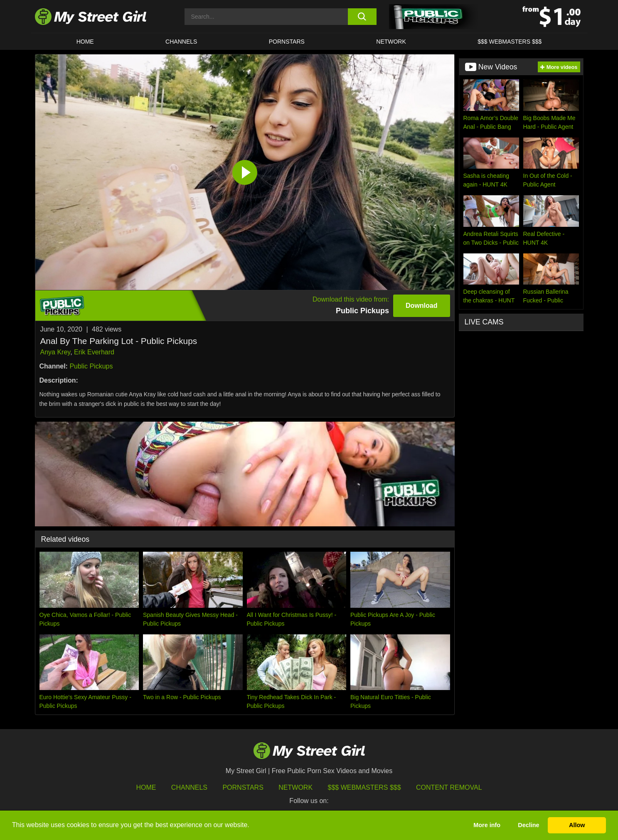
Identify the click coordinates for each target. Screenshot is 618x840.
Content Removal (449, 787)
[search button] (362, 17)
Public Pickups (91, 366)
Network (391, 42)
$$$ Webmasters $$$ (364, 787)
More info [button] (487, 825)
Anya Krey (55, 352)
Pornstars (287, 42)
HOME (85, 42)
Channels (189, 787)
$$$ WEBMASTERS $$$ (510, 42)
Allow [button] (577, 825)
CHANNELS (181, 42)
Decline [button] (528, 825)
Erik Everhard (94, 352)
